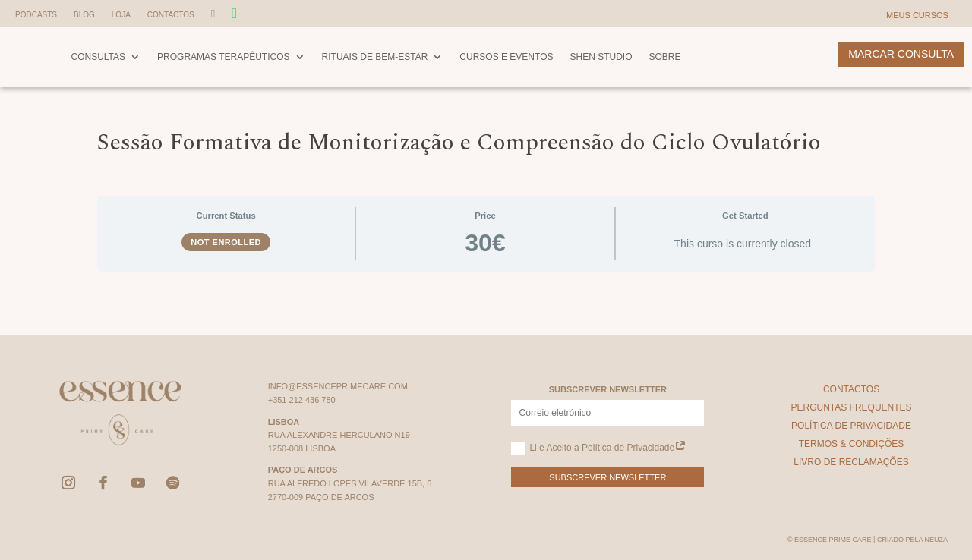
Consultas (98, 57)
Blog (84, 15)
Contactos (171, 15)
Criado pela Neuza (912, 540)
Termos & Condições (852, 444)
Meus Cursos (917, 15)
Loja (121, 15)
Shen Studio (601, 57)
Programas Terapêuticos (223, 57)
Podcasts (36, 15)
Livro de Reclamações (851, 462)
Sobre (665, 57)
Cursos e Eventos (506, 57)
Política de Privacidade (851, 426)
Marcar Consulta (901, 54)
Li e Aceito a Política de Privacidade (599, 448)
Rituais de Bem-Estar (375, 57)
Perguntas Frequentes (851, 407)
